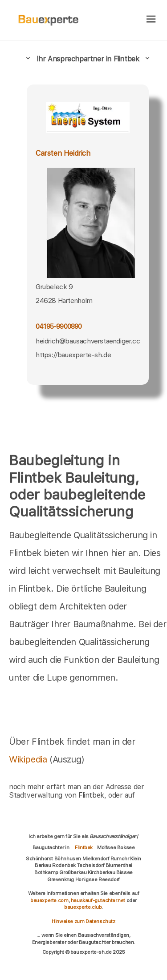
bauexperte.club (83, 907)
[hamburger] (151, 20)
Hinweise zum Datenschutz (83, 921)
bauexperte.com (49, 900)
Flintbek (84, 847)
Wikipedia (29, 759)
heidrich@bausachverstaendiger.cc (88, 341)
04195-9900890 (59, 326)
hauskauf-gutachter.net (98, 900)
